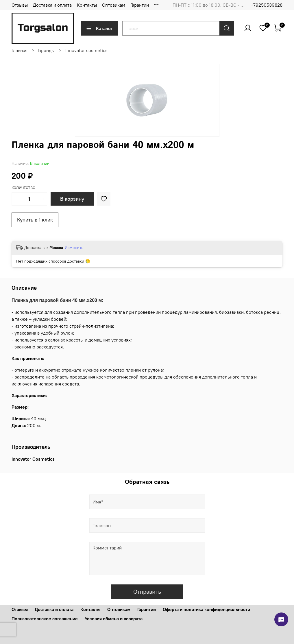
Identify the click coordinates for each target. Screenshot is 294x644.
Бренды (46, 50)
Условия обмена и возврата (114, 619)
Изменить (74, 248)
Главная (20, 50)
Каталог (99, 28)
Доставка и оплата (52, 5)
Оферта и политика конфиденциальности (206, 609)
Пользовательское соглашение (45, 619)
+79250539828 (267, 5)
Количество (23, 188)
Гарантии (140, 5)
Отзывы (20, 5)
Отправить (147, 592)
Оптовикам (114, 5)
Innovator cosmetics (86, 50)
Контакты (87, 5)
